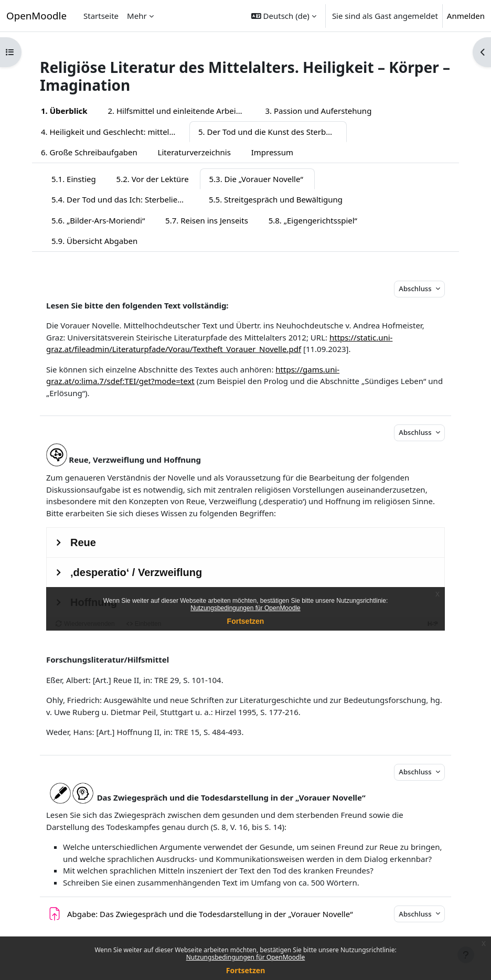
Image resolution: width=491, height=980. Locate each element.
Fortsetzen (246, 970)
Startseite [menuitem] (101, 16)
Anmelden (466, 16)
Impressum (272, 152)
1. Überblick (64, 111)
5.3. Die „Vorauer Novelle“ (256, 179)
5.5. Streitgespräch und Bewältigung (276, 199)
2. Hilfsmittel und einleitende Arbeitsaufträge (182, 111)
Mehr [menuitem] (137, 16)
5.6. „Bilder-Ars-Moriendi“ (98, 220)
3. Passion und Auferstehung (318, 111)
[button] (284, 16)
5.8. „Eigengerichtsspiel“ (313, 220)
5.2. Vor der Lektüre (153, 179)
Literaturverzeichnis (194, 152)
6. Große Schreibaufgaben (89, 152)
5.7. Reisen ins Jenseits (207, 220)
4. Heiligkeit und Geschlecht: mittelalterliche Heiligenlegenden (115, 132)
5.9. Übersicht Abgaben (94, 241)
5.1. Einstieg (74, 179)
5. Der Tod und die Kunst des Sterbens (269, 132)
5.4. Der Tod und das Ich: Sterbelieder (121, 199)
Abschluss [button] (416, 289)
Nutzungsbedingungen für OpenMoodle (246, 957)
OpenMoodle (36, 15)
